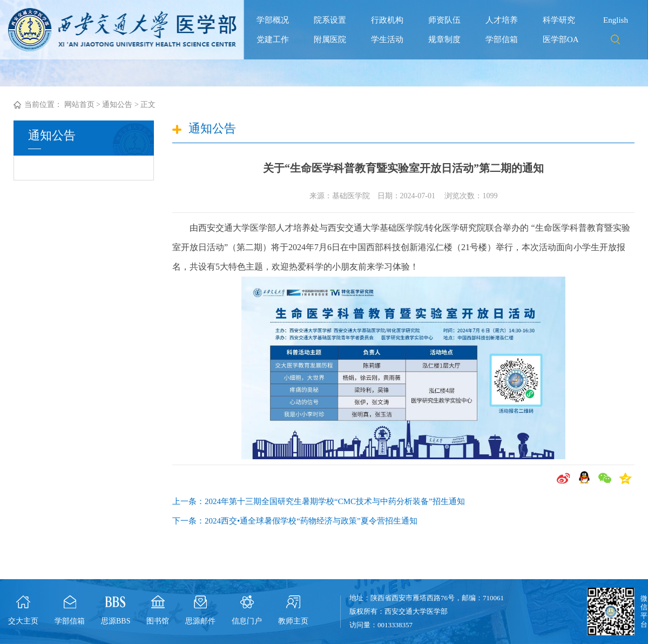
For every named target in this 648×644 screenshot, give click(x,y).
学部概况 (273, 20)
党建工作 (273, 39)
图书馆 (158, 621)
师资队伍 (444, 20)
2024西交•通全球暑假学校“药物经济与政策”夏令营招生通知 (311, 521)
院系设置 (330, 20)
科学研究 (559, 20)
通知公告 (117, 105)
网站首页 (79, 105)
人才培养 (502, 20)
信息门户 (247, 621)
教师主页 (293, 621)
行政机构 (387, 20)
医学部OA (561, 39)
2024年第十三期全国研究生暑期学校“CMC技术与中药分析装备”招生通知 (335, 501)
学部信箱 (502, 39)
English (616, 20)
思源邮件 (200, 621)
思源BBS (116, 621)
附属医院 (330, 39)
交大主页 (23, 621)
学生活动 (387, 39)
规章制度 (444, 39)
